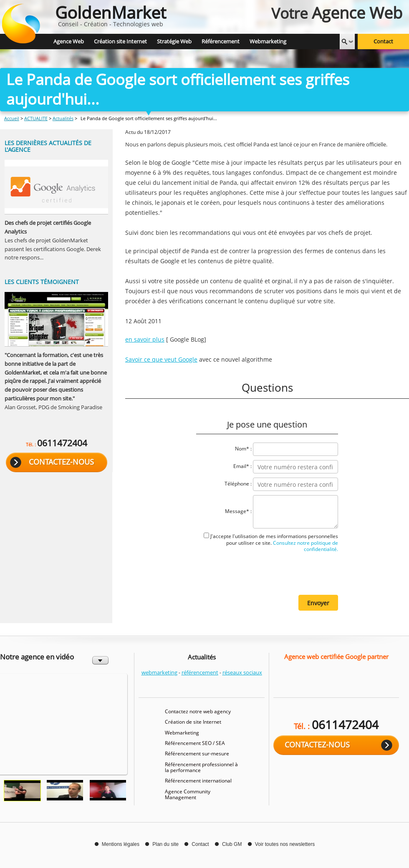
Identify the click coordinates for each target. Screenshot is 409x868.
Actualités (63, 118)
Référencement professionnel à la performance (201, 767)
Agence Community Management (188, 794)
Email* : (242, 466)
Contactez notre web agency (198, 711)
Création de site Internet (193, 722)
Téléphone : (238, 484)
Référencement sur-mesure (197, 754)
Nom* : (243, 449)
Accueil (12, 118)
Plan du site (165, 844)
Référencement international (198, 781)
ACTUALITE (36, 118)
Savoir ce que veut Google (161, 359)
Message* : (238, 511)
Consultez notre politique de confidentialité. (305, 546)
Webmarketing (182, 733)
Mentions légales (121, 844)
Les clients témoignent (42, 282)
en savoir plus (145, 339)
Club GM (232, 844)
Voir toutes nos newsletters (285, 844)
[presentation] (275, 573)
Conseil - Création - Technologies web (111, 14)
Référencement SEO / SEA (195, 743)
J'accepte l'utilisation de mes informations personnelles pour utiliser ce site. (274, 543)
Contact (383, 42)
